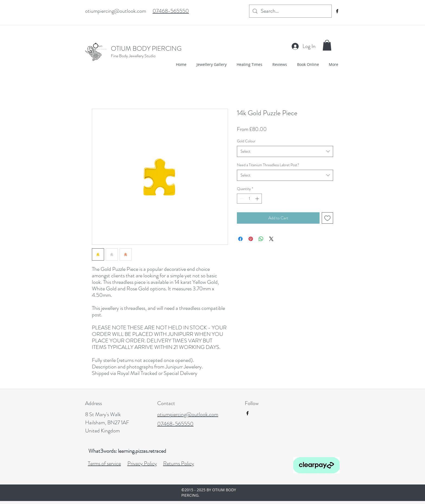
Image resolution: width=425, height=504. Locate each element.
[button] (327, 45)
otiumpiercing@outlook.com (116, 11)
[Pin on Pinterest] (251, 239)
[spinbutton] (249, 199)
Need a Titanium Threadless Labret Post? (268, 165)
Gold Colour (246, 141)
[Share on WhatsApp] (261, 239)
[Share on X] (271, 239)
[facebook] (337, 11)
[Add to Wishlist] (327, 218)
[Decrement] (241, 199)
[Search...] (290, 11)
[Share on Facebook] (240, 239)
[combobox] (285, 151)
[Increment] (258, 199)
